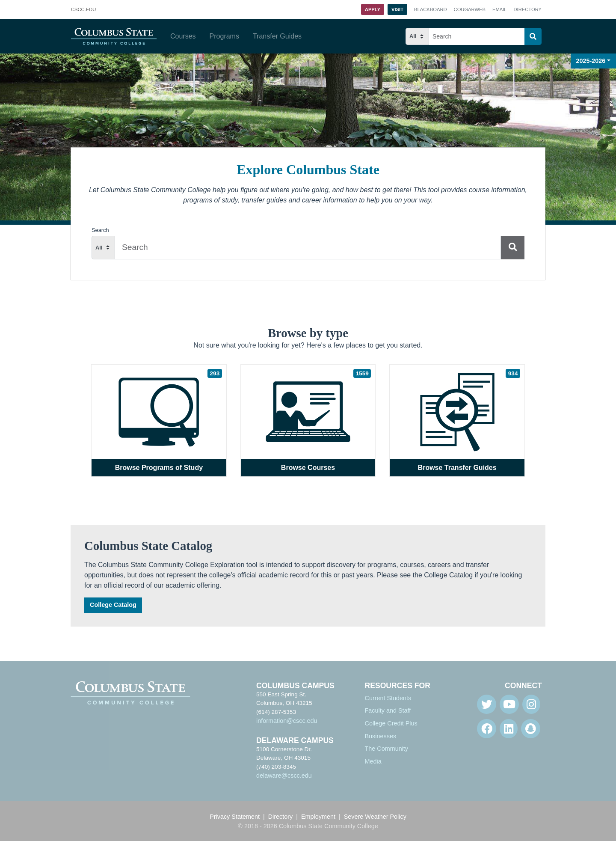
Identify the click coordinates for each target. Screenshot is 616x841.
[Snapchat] (531, 729)
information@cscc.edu (287, 721)
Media (373, 761)
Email (500, 9)
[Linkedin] (509, 729)
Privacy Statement (235, 817)
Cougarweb (470, 9)
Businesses (381, 736)
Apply (373, 9)
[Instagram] (531, 704)
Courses (183, 36)
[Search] (533, 36)
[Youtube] (509, 704)
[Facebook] (487, 729)
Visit (397, 9)
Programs (224, 36)
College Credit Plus (391, 723)
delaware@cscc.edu (284, 776)
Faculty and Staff (388, 710)
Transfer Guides (277, 36)
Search (100, 230)
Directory (528, 9)
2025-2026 (591, 61)
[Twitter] (487, 704)
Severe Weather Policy (375, 817)
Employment (318, 817)
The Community (387, 749)
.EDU (83, 10)
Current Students (388, 698)
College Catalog (113, 605)
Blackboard (430, 9)
